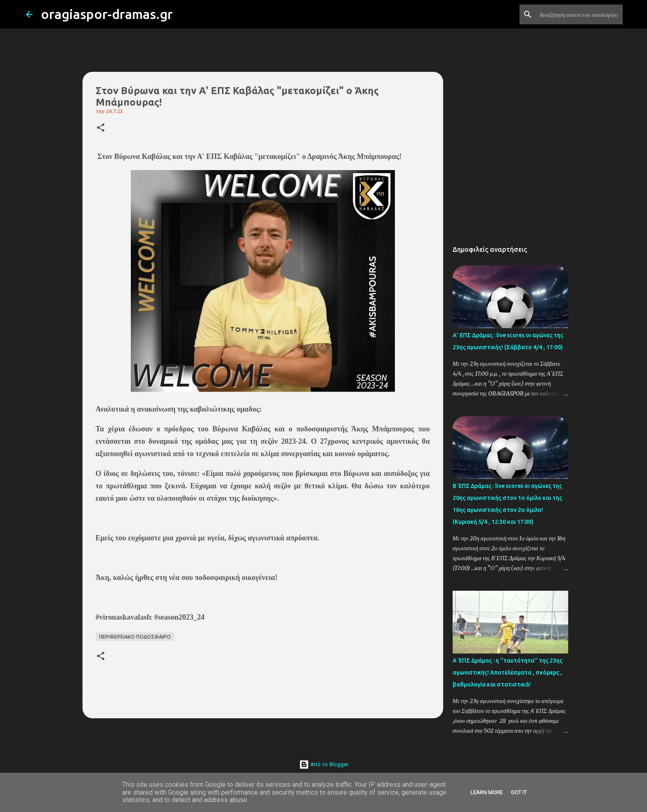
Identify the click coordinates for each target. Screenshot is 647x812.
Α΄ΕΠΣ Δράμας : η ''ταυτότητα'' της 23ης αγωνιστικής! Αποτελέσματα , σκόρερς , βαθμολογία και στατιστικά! (508, 672)
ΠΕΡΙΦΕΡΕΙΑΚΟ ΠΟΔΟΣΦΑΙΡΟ (135, 637)
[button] (101, 128)
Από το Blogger (324, 764)
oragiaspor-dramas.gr (107, 14)
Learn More (486, 792)
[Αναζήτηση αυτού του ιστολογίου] (579, 14)
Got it (519, 792)
